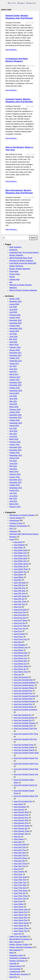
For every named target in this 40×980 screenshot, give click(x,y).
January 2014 (15, 477)
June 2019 (13, 310)
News (12, 953)
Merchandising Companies (19, 939)
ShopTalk (13, 963)
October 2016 (15, 388)
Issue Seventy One (21, 823)
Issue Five (18, 607)
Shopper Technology (17, 961)
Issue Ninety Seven (21, 666)
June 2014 (13, 464)
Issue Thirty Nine (20, 885)
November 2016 (15, 385)
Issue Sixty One (20, 855)
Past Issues (14, 271)
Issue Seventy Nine (21, 820)
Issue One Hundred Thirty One (25, 728)
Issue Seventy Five (21, 815)
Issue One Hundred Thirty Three (26, 734)
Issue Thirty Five (20, 880)
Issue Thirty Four (20, 882)
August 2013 (14, 490)
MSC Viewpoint (15, 942)
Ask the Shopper (16, 518)
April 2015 (13, 436)
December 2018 (15, 320)
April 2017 (13, 372)
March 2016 (14, 407)
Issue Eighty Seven (21, 564)
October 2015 (15, 420)
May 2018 (13, 339)
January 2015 (15, 445)
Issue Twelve (19, 904)
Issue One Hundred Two (23, 801)
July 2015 (13, 428)
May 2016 (13, 401)
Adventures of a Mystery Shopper (22, 515)
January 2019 (15, 318)
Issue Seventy (19, 810)
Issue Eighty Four (20, 556)
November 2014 (15, 450)
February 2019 (15, 315)
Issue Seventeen (20, 807)
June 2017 (13, 369)
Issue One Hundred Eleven (24, 685)
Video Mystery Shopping (19, 974)
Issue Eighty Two (20, 572)
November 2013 (15, 482)
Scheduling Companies (18, 958)
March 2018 (14, 345)
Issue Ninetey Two (21, 647)
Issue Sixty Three (20, 864)
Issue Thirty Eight (20, 877)
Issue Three (18, 901)
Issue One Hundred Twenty (24, 750)
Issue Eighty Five (20, 553)
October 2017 (15, 358)
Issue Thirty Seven (21, 891)
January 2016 (15, 412)
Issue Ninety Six (20, 669)
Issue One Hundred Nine (23, 699)
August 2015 (14, 426)
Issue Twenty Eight (21, 909)
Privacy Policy (15, 274)
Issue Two (17, 934)
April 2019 (13, 312)
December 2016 (15, 382)
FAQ (11, 529)
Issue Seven (18, 804)
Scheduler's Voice (16, 955)
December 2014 (15, 447)
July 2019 (13, 307)
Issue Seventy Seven (22, 826)
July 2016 (13, 396)
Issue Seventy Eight (21, 812)
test (11, 282)
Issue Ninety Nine (20, 661)
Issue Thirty (18, 874)
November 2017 (15, 355)
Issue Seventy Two (21, 834)
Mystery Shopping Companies (21, 947)
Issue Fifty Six (19, 599)
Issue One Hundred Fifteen (24, 688)
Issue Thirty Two (20, 899)
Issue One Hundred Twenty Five (26, 758)
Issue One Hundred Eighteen (25, 683)
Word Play (13, 977)
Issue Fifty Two (19, 604)
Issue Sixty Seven (20, 858)
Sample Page (15, 279)
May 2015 (13, 434)
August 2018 (14, 331)
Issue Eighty (18, 548)
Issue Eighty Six (20, 566)
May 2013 (13, 499)
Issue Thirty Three (20, 896)
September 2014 (16, 455)
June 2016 (13, 399)
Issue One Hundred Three (24, 745)
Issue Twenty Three (21, 928)
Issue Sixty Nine (20, 853)
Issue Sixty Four (20, 850)
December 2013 (15, 480)
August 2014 (14, 458)
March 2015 (14, 439)
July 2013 (13, 493)
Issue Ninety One (20, 664)
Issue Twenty (19, 907)
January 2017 (15, 380)
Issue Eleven (19, 575)
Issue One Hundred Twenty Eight (26, 753)
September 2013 (16, 488)
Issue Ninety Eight (21, 653)
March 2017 (14, 374)
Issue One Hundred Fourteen (25, 696)
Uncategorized (15, 972)
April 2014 (13, 469)
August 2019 (14, 304)
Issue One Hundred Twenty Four (26, 764)
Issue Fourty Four (20, 639)
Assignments (14, 520)
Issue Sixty (18, 842)
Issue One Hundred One (23, 704)
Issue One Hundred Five (23, 691)
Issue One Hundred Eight (23, 680)
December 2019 (15, 301)
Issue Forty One (20, 618)
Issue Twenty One (20, 920)
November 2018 (15, 323)
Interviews (13, 531)
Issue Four (18, 631)
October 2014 (15, 453)
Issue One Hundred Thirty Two (25, 739)
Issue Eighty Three (21, 569)
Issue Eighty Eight (20, 550)
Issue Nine (18, 642)
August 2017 (14, 364)
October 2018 (15, 326)
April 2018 (13, 342)
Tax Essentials (15, 969)
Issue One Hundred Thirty (23, 726)
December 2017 (15, 353)
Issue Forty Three (20, 626)
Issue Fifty (18, 580)
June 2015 (13, 431)
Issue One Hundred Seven (24, 707)
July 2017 (13, 366)
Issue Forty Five (20, 612)
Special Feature (15, 966)
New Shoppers (15, 950)
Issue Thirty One (20, 888)
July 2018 (13, 334)
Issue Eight (18, 542)
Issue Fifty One (19, 593)
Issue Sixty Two (20, 866)
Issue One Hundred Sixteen (24, 718)
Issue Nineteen (19, 645)
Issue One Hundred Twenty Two (26, 796)
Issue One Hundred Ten (23, 720)
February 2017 (15, 377)
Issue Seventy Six (20, 828)
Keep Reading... (12, 50)
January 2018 (15, 350)
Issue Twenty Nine (21, 918)
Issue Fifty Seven (20, 596)
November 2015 (15, 418)
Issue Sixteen (19, 839)
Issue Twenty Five (20, 912)
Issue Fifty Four (20, 588)
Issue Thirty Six (19, 893)
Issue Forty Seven (21, 620)
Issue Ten (17, 869)
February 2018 (15, 347)
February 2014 (15, 474)
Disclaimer (13, 250)
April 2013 (13, 501)
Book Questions (15, 247)
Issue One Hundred (21, 677)
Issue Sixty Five (20, 847)
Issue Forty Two (20, 629)
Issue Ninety (18, 650)
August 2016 (14, 393)
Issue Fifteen (19, 577)
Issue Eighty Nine (20, 558)
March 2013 (14, 504)
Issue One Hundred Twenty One (26, 774)
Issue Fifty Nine (20, 591)
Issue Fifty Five (19, 585)
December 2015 (15, 415)
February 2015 (15, 442)
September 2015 (16, 423)
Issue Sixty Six (19, 861)
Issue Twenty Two (20, 931)
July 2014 (13, 461)
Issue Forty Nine (20, 615)
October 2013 (15, 485)
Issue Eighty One (20, 561)
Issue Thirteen (19, 872)
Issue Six (17, 837)
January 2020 (15, 299)
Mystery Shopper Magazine (20, 269)
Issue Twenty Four (21, 915)
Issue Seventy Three (21, 831)
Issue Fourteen (19, 634)
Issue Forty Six (19, 623)
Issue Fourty (18, 637)
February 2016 (15, 409)
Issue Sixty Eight (20, 845)
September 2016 (16, 391)
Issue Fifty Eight (20, 583)
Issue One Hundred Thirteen (24, 723)
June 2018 (13, 337)
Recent (12, 277)
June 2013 (13, 496)
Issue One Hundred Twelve (24, 747)
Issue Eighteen (19, 545)
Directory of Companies (18, 526)
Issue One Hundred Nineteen (25, 701)
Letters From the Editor (18, 936)
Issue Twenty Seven (21, 923)
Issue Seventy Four (21, 818)
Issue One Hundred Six (22, 715)
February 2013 (15, 507)
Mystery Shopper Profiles (19, 944)
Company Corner (16, 523)
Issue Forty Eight (20, 610)
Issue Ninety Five (20, 656)
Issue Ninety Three (21, 672)
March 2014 (14, 472)
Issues (12, 539)
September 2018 (16, 328)
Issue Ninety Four (20, 658)
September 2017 (16, 361)
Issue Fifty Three (20, 602)
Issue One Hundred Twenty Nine (26, 769)
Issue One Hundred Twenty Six (25, 785)
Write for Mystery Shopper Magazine (23, 290)
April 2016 (13, 404)
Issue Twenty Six (20, 926)
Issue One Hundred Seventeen (25, 710)
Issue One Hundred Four (23, 693)
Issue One (18, 674)
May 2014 (13, 466)
